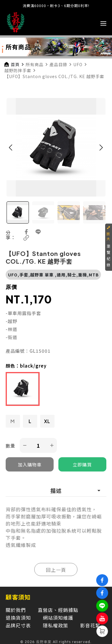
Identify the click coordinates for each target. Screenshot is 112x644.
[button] (11, 147)
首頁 (15, 64)
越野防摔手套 (18, 70)
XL (47, 421)
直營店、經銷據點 (58, 610)
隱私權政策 (56, 625)
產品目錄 (58, 64)
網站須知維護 (58, 618)
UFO (78, 64)
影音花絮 (90, 625)
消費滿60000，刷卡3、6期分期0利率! (56, 5)
